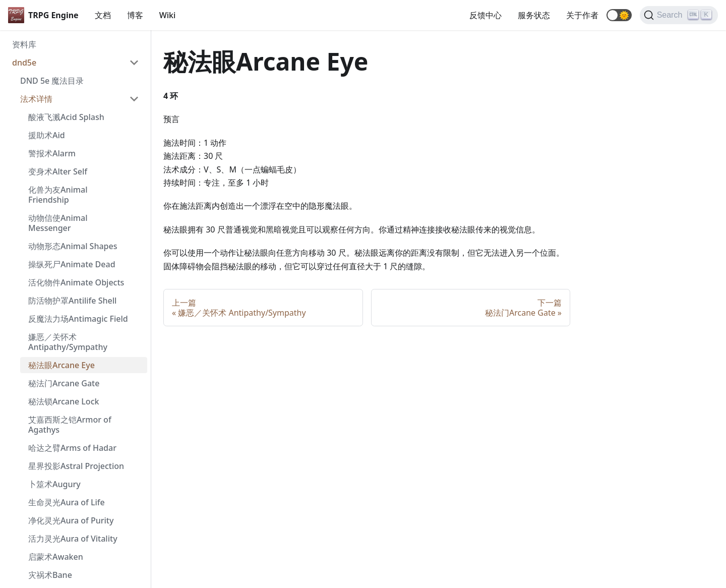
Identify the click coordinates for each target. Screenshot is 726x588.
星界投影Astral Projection (76, 466)
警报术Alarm (52, 153)
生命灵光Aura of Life (67, 502)
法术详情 (36, 99)
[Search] (679, 15)
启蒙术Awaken (56, 557)
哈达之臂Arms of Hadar (72, 448)
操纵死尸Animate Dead (72, 264)
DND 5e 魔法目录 (52, 81)
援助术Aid (47, 135)
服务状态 (534, 15)
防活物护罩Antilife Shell (72, 301)
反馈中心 (486, 15)
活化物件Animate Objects (76, 282)
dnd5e (24, 63)
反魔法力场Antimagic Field (78, 319)
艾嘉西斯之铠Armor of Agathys (70, 425)
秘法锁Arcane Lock (64, 401)
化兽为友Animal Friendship (58, 195)
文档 (103, 15)
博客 (135, 15)
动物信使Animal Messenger (58, 223)
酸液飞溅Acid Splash (66, 117)
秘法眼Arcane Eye (62, 365)
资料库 (24, 44)
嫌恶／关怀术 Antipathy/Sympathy (68, 342)
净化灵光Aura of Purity (71, 520)
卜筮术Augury (54, 484)
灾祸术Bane (50, 575)
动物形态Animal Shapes (73, 246)
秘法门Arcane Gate (64, 383)
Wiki (168, 15)
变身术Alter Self (58, 171)
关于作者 (582, 15)
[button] (619, 15)
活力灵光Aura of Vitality (73, 539)
